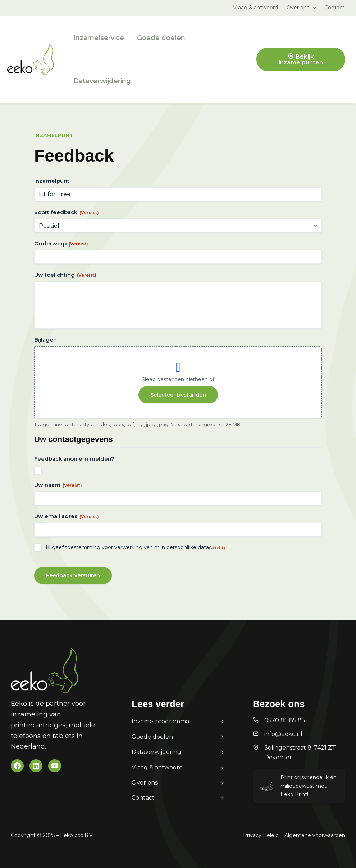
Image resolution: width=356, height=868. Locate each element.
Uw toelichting (65, 275)
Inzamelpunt (52, 181)
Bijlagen (45, 340)
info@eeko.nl (283, 734)
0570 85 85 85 (285, 720)
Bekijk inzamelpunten (301, 60)
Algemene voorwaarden (315, 835)
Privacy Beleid (261, 835)
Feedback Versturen (73, 575)
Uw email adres (67, 516)
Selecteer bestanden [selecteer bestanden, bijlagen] (178, 395)
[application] (312, 8)
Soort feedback (67, 212)
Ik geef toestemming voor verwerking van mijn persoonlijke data (135, 547)
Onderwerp (61, 243)
